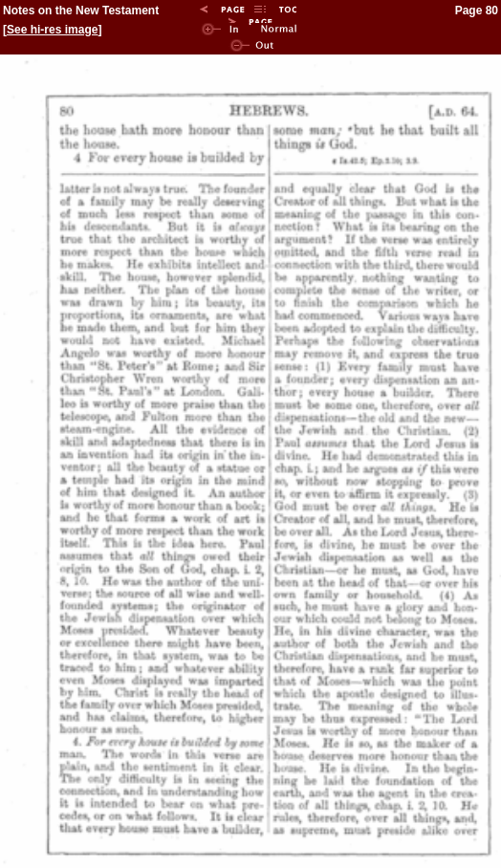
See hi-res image (52, 30)
